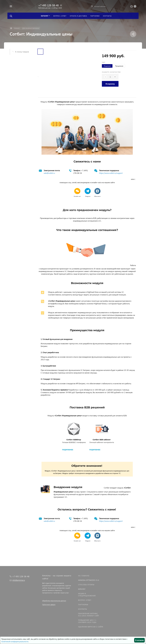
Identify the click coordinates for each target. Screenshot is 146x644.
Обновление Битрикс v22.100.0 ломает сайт (89, 615)
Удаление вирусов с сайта (91, 627)
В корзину (110, 84)
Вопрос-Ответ (85, 600)
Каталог (82, 589)
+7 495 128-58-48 (48, 5)
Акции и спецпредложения (87, 595)
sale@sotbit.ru (49, 173)
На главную (84, 576)
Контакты (83, 609)
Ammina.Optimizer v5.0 (89, 580)
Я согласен (139, 640)
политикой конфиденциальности (15, 641)
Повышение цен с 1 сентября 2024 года (87, 621)
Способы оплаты (86, 585)
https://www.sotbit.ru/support (111, 173)
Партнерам (83, 605)
